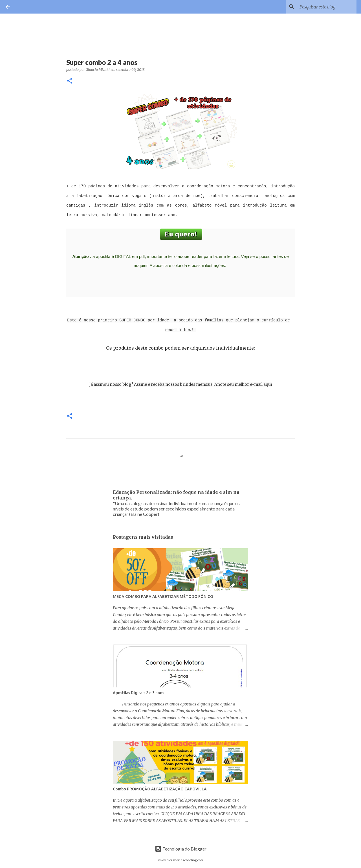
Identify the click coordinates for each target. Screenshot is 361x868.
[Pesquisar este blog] (327, 7)
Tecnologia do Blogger (181, 849)
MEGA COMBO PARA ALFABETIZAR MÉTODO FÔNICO (163, 597)
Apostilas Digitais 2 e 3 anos (138, 693)
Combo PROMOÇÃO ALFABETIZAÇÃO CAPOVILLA (160, 789)
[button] (70, 81)
